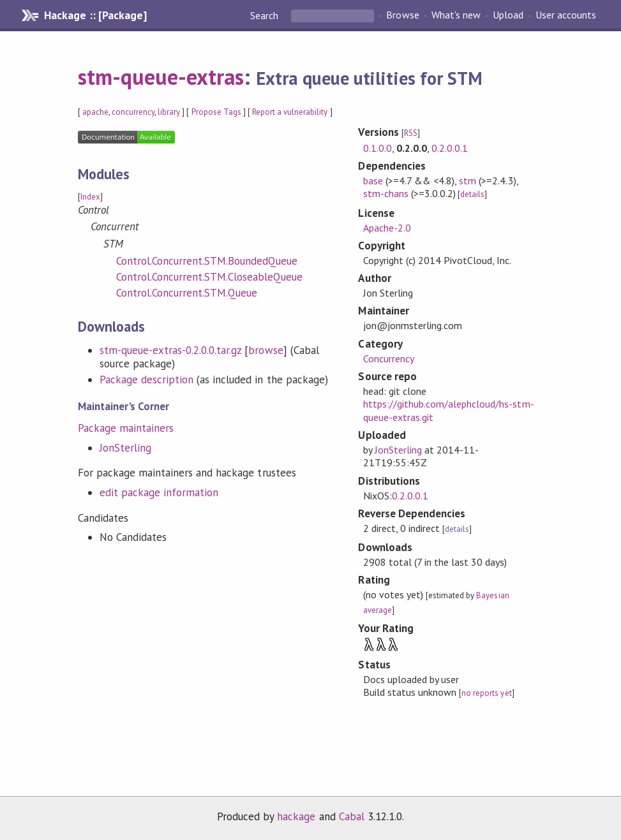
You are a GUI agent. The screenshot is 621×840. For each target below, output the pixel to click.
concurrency (133, 112)
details (472, 194)
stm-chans (386, 193)
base (373, 181)
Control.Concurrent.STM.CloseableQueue (210, 277)
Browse (402, 15)
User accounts (566, 15)
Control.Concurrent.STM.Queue (187, 293)
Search (266, 15)
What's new (456, 15)
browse (266, 350)
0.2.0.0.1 (450, 148)
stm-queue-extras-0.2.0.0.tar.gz (171, 350)
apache (95, 112)
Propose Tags (216, 112)
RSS (411, 133)
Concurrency (389, 358)
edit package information (159, 492)
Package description (146, 379)
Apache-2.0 (387, 228)
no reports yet (486, 693)
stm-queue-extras (161, 77)
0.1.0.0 (378, 148)
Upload (508, 15)
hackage (296, 816)
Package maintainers (126, 428)
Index (90, 197)
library (169, 112)
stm (468, 181)
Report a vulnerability (290, 112)
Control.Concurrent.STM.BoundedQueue (207, 261)
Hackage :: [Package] (95, 15)
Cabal (352, 816)
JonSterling (125, 448)
